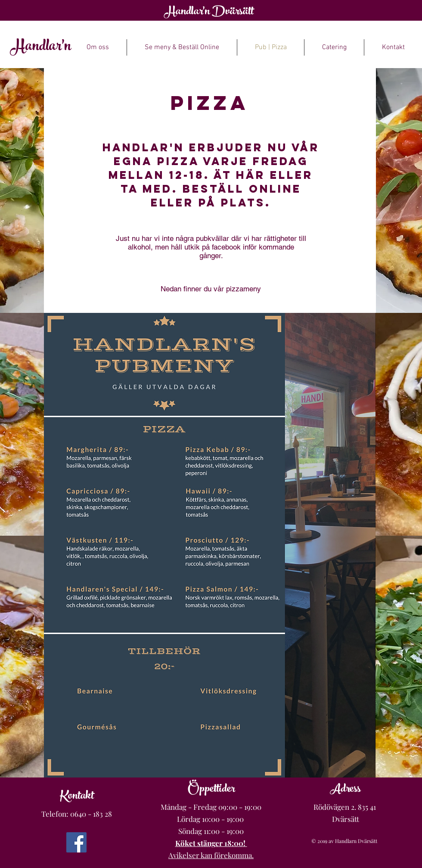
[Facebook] (76, 842)
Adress (345, 790)
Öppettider (211, 790)
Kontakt (77, 797)
